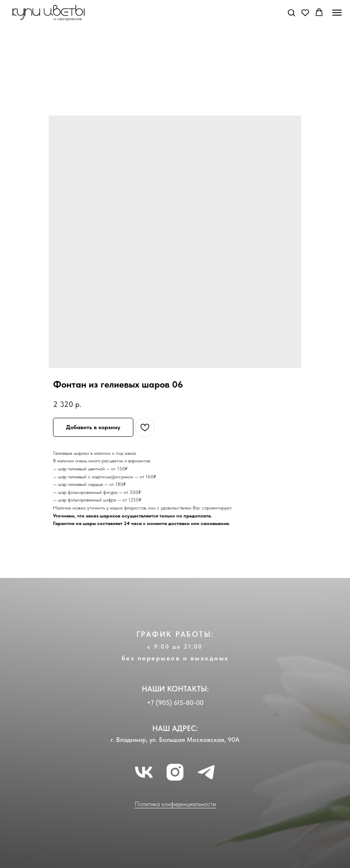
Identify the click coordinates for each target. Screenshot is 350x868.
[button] (291, 12)
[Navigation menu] (337, 13)
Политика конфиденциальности (175, 804)
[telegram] (206, 772)
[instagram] (175, 772)
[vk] (144, 772)
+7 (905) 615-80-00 (175, 703)
